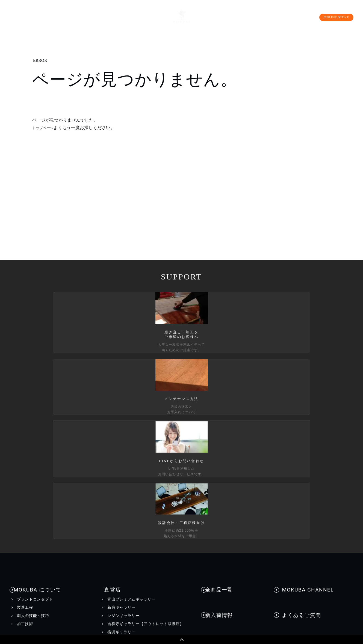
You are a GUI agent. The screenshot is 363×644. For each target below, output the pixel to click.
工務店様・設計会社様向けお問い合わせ (317, 471)
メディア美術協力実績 (228, 519)
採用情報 (246, 615)
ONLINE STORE (332, 17)
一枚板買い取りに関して (303, 479)
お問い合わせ (296, 435)
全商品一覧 (221, 402)
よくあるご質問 (299, 419)
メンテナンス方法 (33, 514)
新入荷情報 (221, 419)
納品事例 (219, 435)
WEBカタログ (123, 511)
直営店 (107, 402)
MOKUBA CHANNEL (304, 402)
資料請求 (289, 454)
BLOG (214, 511)
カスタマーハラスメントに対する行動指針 (136, 615)
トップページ (45, 128)
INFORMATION (226, 483)
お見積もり (291, 463)
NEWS (214, 494)
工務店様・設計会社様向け (302, 615)
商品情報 (27, 454)
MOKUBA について (38, 402)
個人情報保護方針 (51, 615)
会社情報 (211, 615)
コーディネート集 (33, 506)
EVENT (215, 502)
